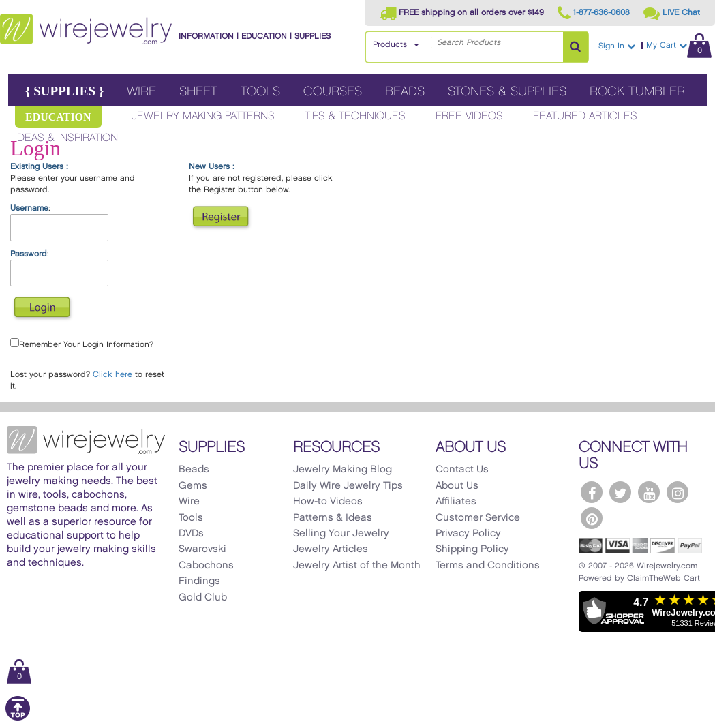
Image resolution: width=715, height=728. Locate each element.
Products (390, 45)
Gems (193, 486)
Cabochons (206, 566)
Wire (141, 92)
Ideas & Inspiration (66, 138)
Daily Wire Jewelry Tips (348, 486)
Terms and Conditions (488, 566)
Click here (112, 375)
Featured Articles (585, 116)
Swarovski (202, 549)
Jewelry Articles (331, 549)
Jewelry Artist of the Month (357, 566)
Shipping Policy (472, 549)
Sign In (617, 46)
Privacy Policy (468, 534)
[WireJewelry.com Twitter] (620, 492)
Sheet (198, 92)
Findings (199, 581)
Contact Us (462, 470)
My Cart (679, 45)
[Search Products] (575, 47)
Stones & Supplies (507, 92)
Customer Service (478, 518)
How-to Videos (328, 502)
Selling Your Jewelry (341, 534)
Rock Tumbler (637, 92)
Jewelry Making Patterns (203, 116)
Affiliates (456, 502)
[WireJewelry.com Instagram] (678, 492)
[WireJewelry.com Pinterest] (592, 518)
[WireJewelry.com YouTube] (649, 492)
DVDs (191, 534)
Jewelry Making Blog (343, 470)
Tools (260, 92)
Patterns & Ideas (333, 518)
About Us (457, 486)
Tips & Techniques (355, 116)
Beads (405, 92)
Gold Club (203, 598)
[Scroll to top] (18, 718)
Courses (333, 92)
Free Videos (469, 116)
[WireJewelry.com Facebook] (592, 492)
